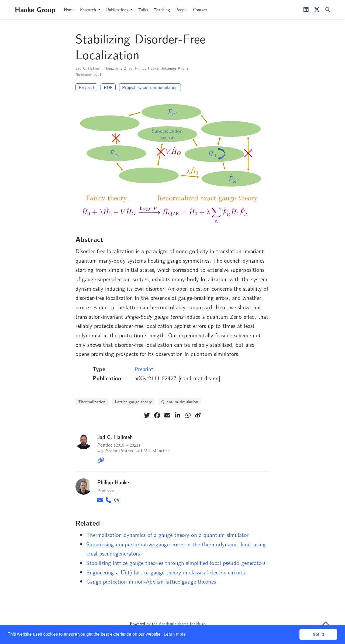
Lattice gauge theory (133, 401)
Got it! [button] (318, 634)
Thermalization (92, 401)
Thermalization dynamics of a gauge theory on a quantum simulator (167, 535)
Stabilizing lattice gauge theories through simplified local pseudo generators (176, 563)
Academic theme (174, 623)
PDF (108, 87)
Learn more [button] (175, 634)
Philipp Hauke (147, 68)
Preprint (87, 87)
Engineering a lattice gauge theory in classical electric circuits (165, 572)
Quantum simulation (180, 401)
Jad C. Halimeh (89, 68)
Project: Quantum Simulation (150, 87)
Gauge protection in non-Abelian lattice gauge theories (151, 581)
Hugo (201, 623)
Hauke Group (35, 9)
